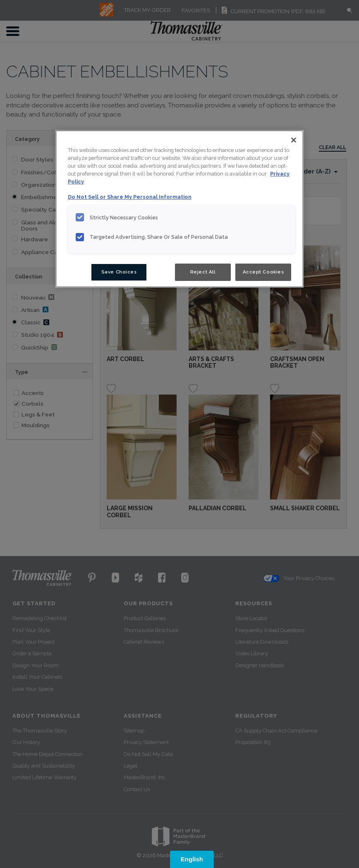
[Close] (294, 140)
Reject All (203, 272)
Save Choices (119, 272)
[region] (179, 209)
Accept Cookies (263, 272)
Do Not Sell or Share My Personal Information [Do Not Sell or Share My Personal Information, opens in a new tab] (130, 197)
